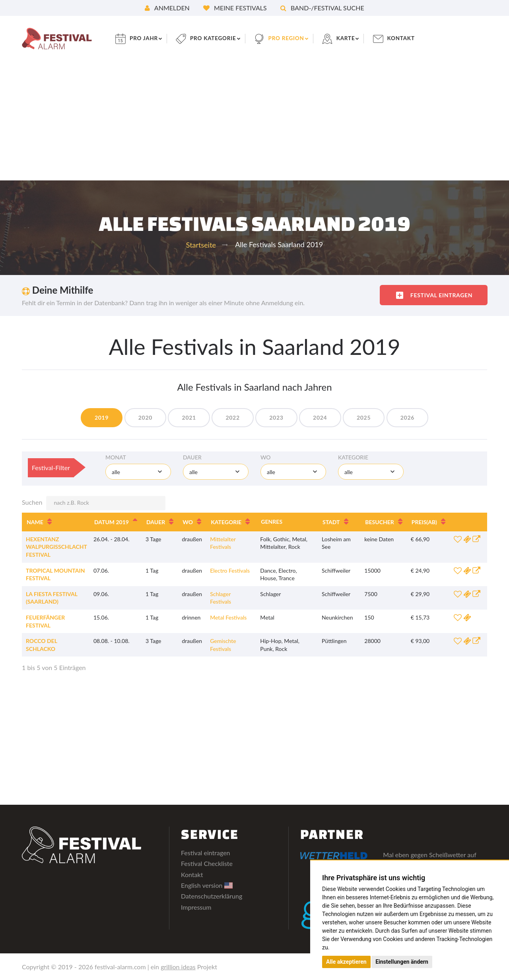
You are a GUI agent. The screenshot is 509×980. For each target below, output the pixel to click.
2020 (142, 417)
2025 (367, 417)
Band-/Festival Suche (322, 8)
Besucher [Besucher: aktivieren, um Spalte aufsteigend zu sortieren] (379, 522)
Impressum (196, 907)
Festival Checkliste (207, 863)
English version (207, 885)
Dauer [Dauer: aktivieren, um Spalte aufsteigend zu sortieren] (156, 522)
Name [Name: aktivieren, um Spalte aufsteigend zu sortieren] (35, 522)
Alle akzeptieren (346, 962)
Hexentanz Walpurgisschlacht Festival (56, 547)
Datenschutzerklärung (212, 896)
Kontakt (410, 38)
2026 (412, 417)
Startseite (201, 245)
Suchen (94, 503)
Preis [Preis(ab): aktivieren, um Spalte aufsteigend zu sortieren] (424, 522)
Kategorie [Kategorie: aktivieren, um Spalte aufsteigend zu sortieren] (226, 522)
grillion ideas (178, 967)
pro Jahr (147, 38)
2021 (187, 417)
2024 (322, 417)
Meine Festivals (235, 8)
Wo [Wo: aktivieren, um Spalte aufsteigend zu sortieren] (188, 522)
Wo (266, 457)
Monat (116, 457)
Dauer (192, 457)
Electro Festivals (230, 570)
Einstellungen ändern (402, 962)
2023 (277, 417)
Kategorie (353, 457)
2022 (232, 417)
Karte (353, 38)
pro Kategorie (218, 38)
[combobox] (138, 472)
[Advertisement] (254, 121)
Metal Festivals (228, 617)
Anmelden (167, 8)
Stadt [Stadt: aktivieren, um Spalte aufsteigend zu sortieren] (331, 522)
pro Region (293, 38)
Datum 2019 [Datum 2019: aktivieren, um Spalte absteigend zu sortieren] (112, 522)
